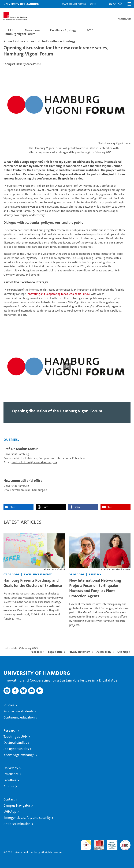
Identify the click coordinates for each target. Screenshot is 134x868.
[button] (111, 4)
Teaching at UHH (15, 737)
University (11, 768)
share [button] (13, 507)
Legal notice (55, 652)
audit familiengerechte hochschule (86, 845)
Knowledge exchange (19, 755)
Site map (123, 652)
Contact (9, 799)
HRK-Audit (110, 844)
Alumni (9, 786)
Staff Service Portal (74, 4)
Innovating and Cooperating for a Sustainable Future (58, 294)
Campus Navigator (17, 805)
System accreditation (125, 844)
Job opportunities (16, 749)
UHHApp (10, 812)
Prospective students (18, 711)
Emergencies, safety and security (27, 818)
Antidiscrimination (17, 824)
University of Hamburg (21, 4)
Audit (97, 842)
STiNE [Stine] (93, 4)
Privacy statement (79, 652)
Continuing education (19, 717)
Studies (9, 705)
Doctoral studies (15, 743)
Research (10, 730)
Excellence (11, 774)
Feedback (36, 652)
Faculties (10, 780)
